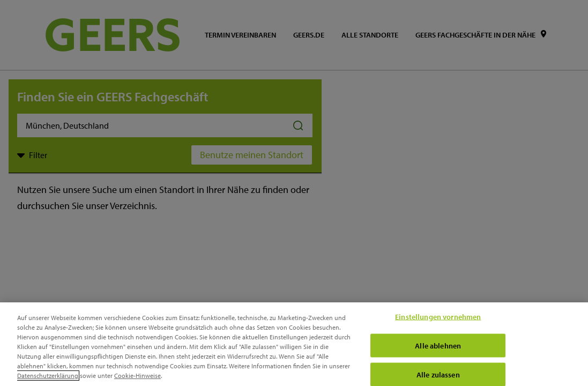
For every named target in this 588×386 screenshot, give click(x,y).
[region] (294, 344)
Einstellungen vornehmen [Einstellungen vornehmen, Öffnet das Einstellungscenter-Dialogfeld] (438, 316)
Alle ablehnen (438, 345)
